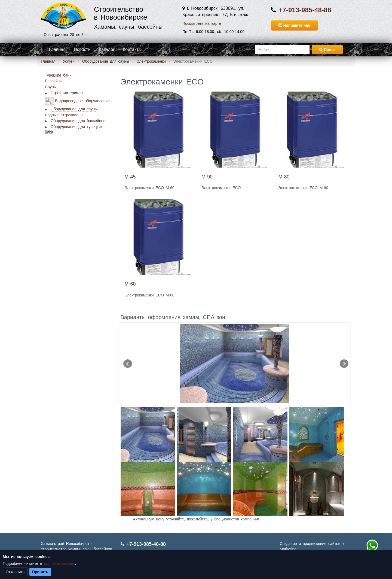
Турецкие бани (58, 75)
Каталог (107, 49)
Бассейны (54, 81)
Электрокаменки (151, 61)
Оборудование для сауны (106, 61)
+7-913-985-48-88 (305, 10)
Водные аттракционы (64, 115)
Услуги (69, 61)
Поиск (327, 50)
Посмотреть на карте (202, 23)
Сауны (51, 87)
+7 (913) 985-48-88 (372, 545)
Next (344, 364)
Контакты (132, 49)
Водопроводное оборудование (82, 101)
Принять (40, 572)
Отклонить (15, 572)
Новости (82, 49)
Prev (128, 364)
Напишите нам (295, 25)
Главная (57, 49)
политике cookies (60, 563)
